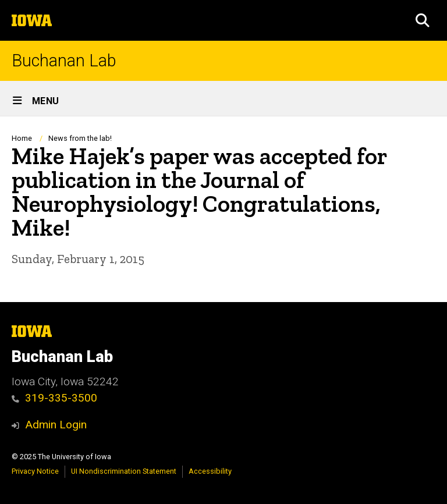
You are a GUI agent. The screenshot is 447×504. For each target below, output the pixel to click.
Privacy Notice (35, 471)
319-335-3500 (54, 398)
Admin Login (56, 425)
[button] (423, 20)
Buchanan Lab (64, 61)
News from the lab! (80, 138)
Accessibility (210, 471)
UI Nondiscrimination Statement (124, 471)
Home (22, 138)
